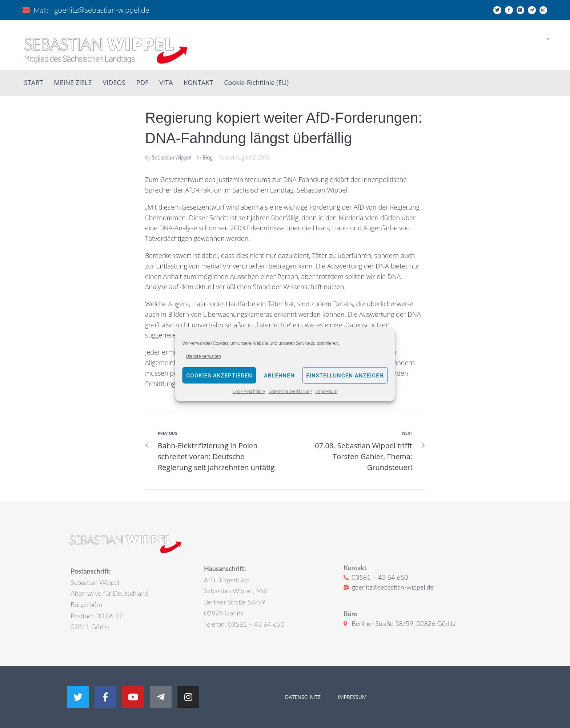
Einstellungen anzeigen (345, 376)
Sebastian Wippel (172, 157)
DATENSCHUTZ (303, 697)
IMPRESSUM (351, 697)
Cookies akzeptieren (219, 376)
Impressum (326, 391)
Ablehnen (279, 376)
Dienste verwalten (204, 356)
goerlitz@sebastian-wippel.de (102, 10)
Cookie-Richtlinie (249, 391)
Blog (207, 157)
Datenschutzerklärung (290, 391)
